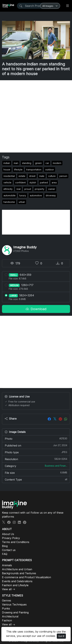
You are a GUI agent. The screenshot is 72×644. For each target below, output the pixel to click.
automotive (36, 195)
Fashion (7, 620)
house (7, 170)
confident (20, 182)
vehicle (7, 182)
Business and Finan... (56, 466)
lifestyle (18, 170)
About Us (8, 534)
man (16, 163)
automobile (10, 195)
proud (28, 189)
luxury (23, 195)
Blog (5, 546)
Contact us (9, 550)
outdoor (50, 170)
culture (52, 176)
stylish (33, 182)
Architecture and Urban (17, 569)
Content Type (36, 479)
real (18, 189)
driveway (51, 195)
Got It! (61, 636)
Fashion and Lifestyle (15, 585)
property (40, 189)
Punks (6, 608)
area (54, 182)
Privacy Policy (11, 538)
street (32, 176)
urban (22, 202)
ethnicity (8, 189)
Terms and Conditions (16, 542)
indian (7, 163)
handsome (9, 202)
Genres (7, 600)
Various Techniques (14, 604)
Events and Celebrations (17, 581)
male (42, 176)
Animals (7, 565)
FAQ (5, 554)
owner (52, 189)
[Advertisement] (36, 116)
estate (22, 176)
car (47, 163)
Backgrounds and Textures (19, 573)
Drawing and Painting (15, 612)
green (38, 163)
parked (44, 182)
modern (57, 163)
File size (36, 473)
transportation (34, 170)
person (63, 176)
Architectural (10, 616)
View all (7, 589)
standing (27, 163)
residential (9, 176)
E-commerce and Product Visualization (26, 577)
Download (36, 309)
